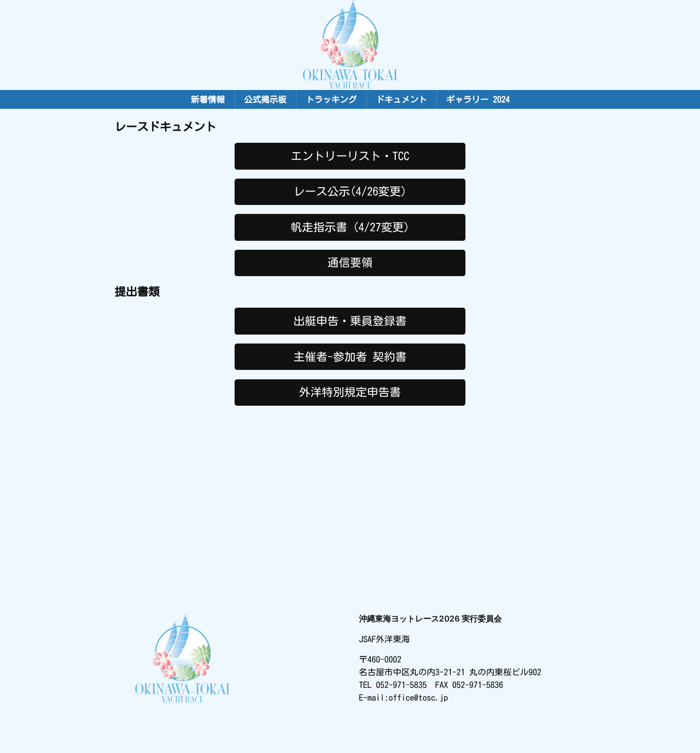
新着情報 (208, 99)
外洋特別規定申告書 (350, 392)
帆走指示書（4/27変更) (350, 227)
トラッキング (331, 99)
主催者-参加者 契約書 (350, 357)
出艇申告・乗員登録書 (350, 321)
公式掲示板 (265, 99)
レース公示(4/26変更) (350, 191)
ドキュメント (401, 99)
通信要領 (350, 262)
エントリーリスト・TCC (350, 156)
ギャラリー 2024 (478, 99)
